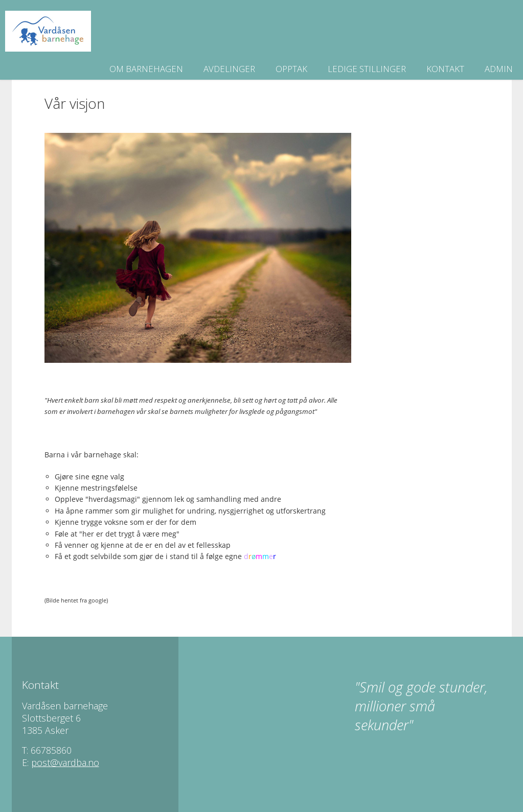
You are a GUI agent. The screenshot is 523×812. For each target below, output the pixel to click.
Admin (499, 69)
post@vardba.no (65, 762)
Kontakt (445, 69)
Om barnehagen (146, 69)
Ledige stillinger (367, 69)
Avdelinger (229, 69)
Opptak (291, 69)
